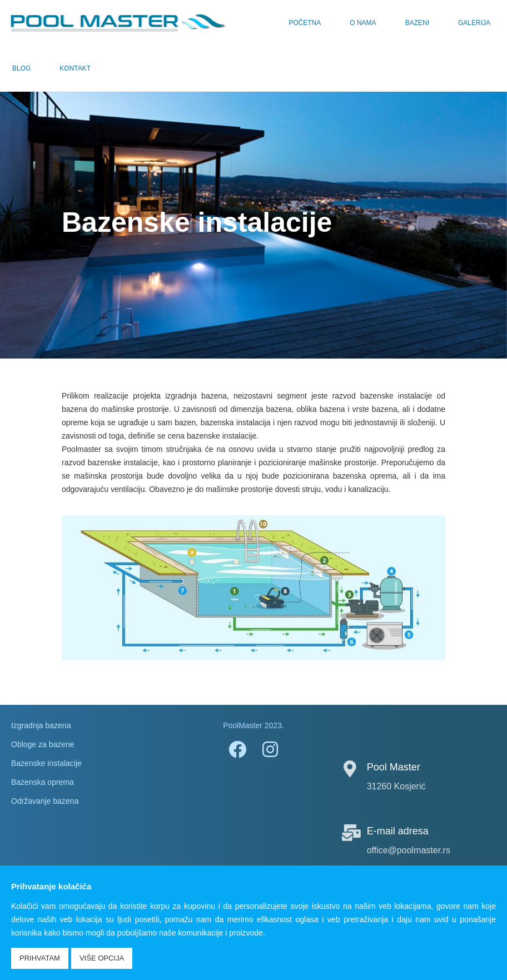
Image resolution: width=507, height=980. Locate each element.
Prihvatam (40, 958)
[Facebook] (237, 749)
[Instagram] (270, 749)
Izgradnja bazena (41, 725)
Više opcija (102, 958)
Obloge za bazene (43, 744)
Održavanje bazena (45, 801)
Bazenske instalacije (46, 763)
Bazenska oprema (43, 782)
